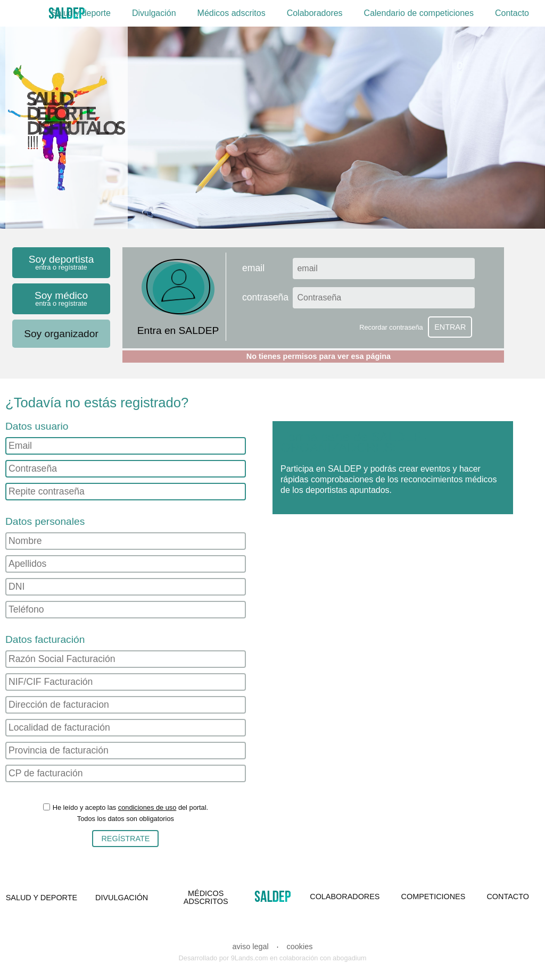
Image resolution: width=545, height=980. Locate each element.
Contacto (512, 13)
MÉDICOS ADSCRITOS (206, 897)
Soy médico (61, 299)
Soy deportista (61, 262)
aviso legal (251, 947)
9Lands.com (250, 958)
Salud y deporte (81, 13)
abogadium (349, 958)
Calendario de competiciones (419, 13)
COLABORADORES (345, 897)
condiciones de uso (147, 807)
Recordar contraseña (391, 327)
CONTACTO (507, 897)
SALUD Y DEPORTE (42, 898)
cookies (300, 947)
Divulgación (154, 13)
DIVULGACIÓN (122, 898)
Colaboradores (315, 13)
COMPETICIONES (433, 897)
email (253, 269)
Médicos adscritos (232, 13)
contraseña (265, 298)
